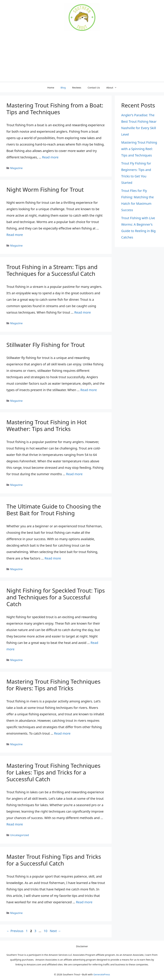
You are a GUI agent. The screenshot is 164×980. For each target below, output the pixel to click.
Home (51, 87)
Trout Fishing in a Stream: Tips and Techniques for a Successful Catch (52, 270)
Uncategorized (20, 835)
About (113, 87)
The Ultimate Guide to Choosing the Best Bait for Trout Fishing (54, 510)
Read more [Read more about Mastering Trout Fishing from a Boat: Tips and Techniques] (50, 157)
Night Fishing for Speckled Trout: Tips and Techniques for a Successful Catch (56, 597)
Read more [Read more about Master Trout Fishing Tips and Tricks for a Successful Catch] (84, 902)
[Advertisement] (82, 59)
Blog (63, 87)
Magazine (16, 168)
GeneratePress (102, 974)
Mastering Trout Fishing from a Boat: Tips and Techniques (55, 109)
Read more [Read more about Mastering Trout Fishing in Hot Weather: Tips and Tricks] (74, 474)
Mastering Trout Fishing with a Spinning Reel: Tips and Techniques (139, 149)
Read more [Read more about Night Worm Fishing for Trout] (15, 235)
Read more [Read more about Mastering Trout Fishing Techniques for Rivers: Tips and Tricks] (62, 733)
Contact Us (94, 87)
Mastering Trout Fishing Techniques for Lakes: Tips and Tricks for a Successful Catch (53, 772)
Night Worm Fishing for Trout (45, 190)
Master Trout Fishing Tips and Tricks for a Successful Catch (54, 860)
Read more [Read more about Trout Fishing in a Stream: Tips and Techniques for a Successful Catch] (82, 312)
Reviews (77, 87)
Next (55, 931)
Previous (15, 931)
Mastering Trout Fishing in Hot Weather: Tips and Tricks (47, 425)
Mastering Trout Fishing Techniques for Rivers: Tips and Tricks (53, 685)
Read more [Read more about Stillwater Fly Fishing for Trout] (89, 390)
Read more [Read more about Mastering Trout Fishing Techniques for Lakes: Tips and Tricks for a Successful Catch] (15, 824)
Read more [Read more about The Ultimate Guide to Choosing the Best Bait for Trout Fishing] (53, 558)
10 (46, 931)
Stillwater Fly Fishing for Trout (46, 345)
